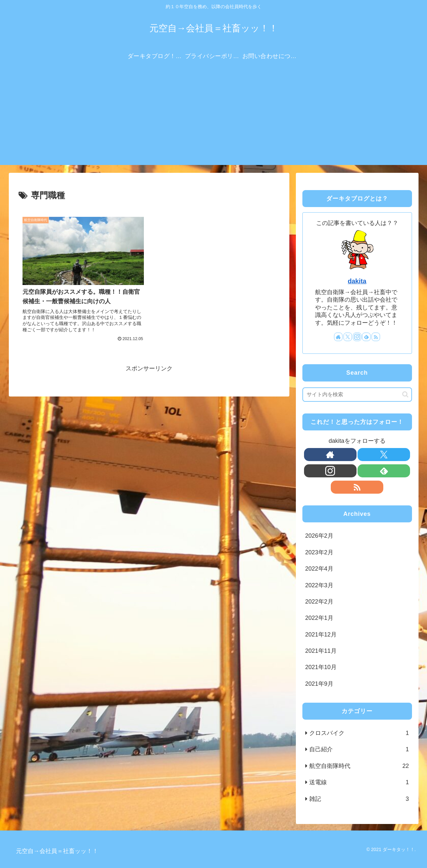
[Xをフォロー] (348, 337)
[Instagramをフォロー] (357, 337)
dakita (357, 281)
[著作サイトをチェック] (338, 337)
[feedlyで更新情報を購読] (366, 337)
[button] (405, 394)
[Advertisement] (214, 119)
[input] (357, 395)
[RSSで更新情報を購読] (376, 337)
